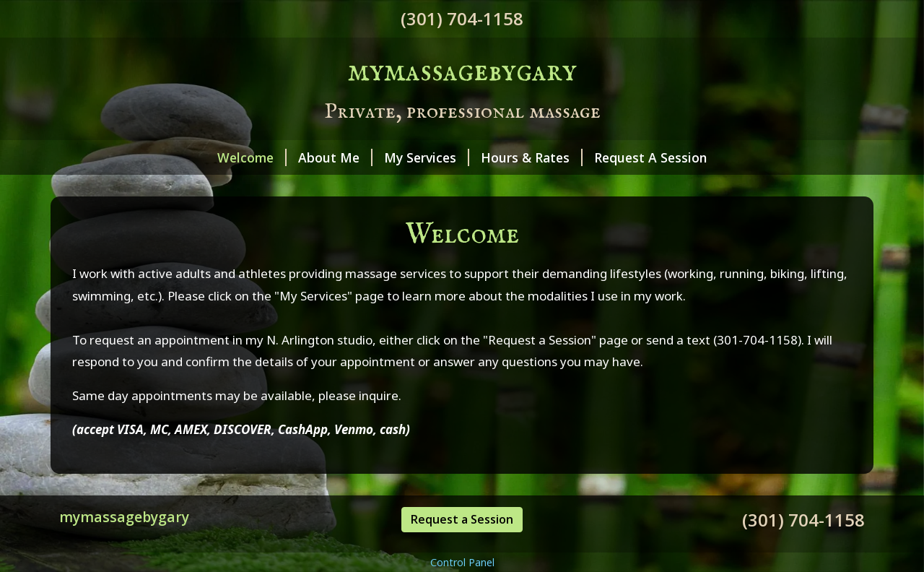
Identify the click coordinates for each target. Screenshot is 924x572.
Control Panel (462, 562)
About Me (335, 157)
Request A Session (650, 157)
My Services (427, 157)
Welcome (252, 157)
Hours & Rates (532, 157)
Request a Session (462, 519)
